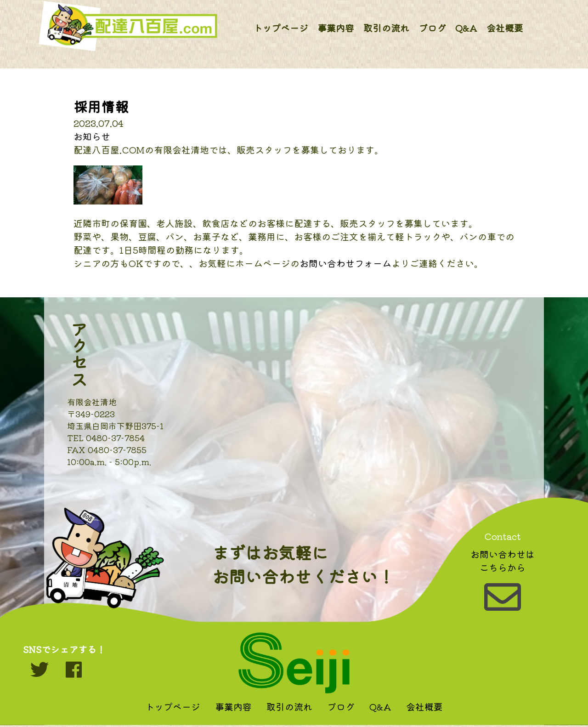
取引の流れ (386, 28)
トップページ (281, 28)
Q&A (466, 28)
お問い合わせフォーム (345, 263)
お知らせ (92, 136)
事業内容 (336, 28)
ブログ (432, 28)
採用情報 (101, 106)
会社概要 (505, 28)
